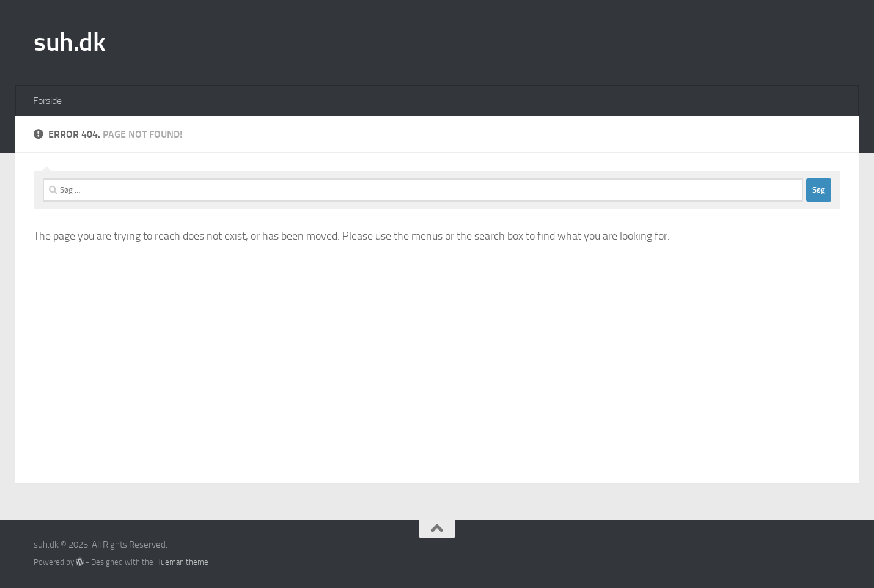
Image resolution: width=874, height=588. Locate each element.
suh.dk (69, 42)
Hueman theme (182, 562)
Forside (47, 101)
